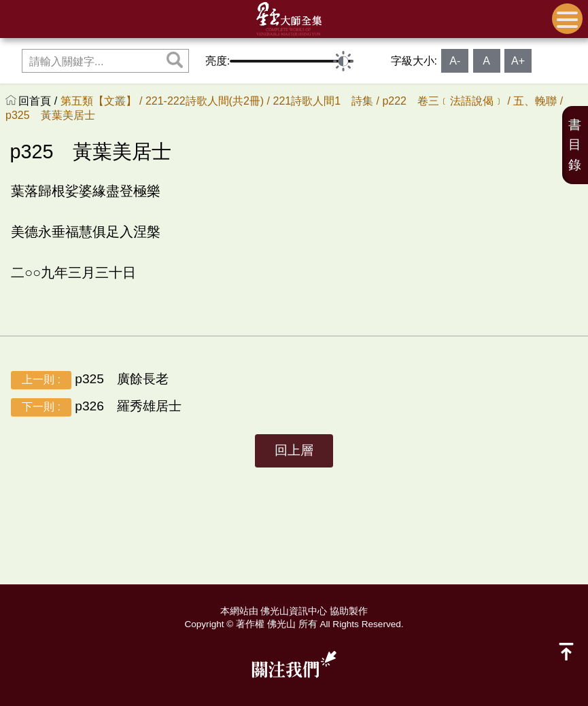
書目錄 (575, 145)
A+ (518, 61)
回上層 (294, 450)
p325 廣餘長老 (90, 380)
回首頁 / (39, 101)
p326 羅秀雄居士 (96, 407)
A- (455, 61)
